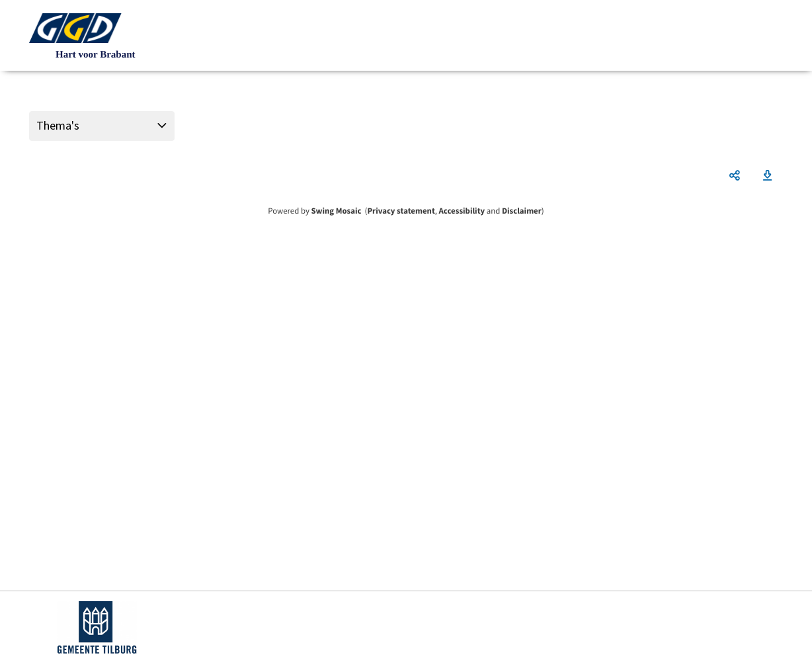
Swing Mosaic (336, 211)
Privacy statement (401, 211)
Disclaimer (522, 211)
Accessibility (462, 211)
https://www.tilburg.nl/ (97, 628)
